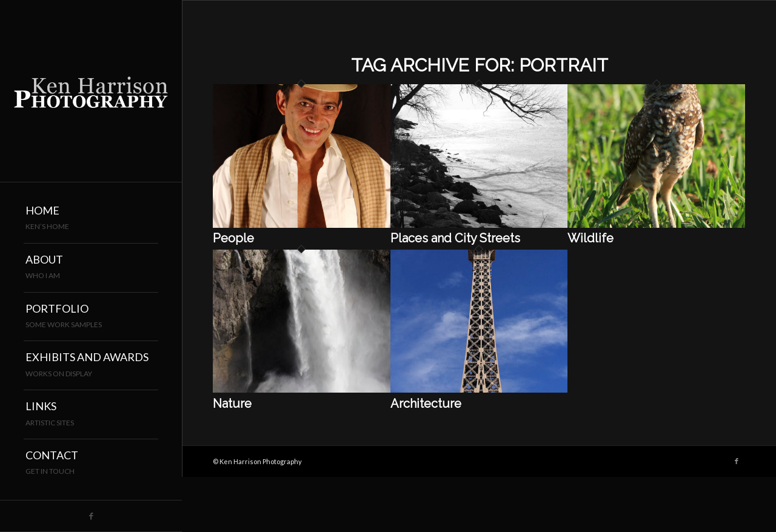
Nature (232, 404)
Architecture (426, 404)
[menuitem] (91, 219)
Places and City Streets (455, 238)
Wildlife (590, 238)
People (233, 238)
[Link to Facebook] (91, 516)
